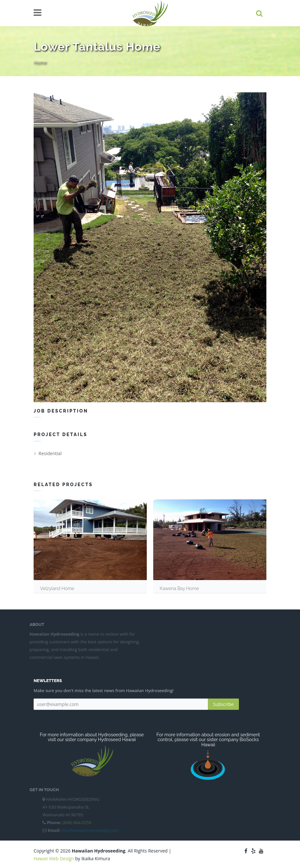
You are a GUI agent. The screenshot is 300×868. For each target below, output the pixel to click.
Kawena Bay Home (179, 588)
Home (40, 62)
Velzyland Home (57, 588)
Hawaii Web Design (54, 858)
